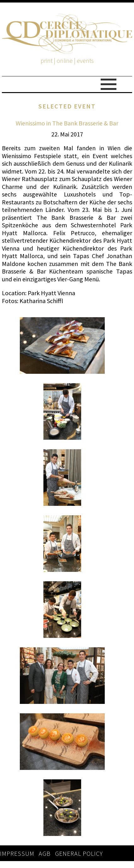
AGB (45, 853)
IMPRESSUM (17, 853)
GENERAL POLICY (79, 853)
